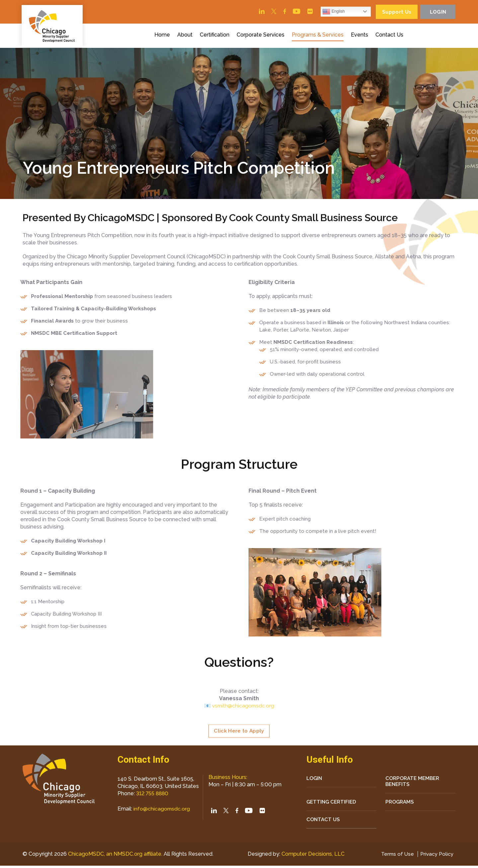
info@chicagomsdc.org (162, 810)
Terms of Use (395, 856)
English (329, 12)
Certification (216, 36)
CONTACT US (324, 822)
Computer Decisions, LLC (312, 856)
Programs (400, 804)
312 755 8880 (153, 794)
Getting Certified (332, 804)
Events (360, 36)
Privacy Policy (436, 856)
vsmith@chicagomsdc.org (243, 737)
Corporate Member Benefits (414, 783)
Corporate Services (262, 36)
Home (163, 36)
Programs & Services (319, 36)
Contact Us (390, 36)
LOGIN (315, 779)
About (186, 36)
